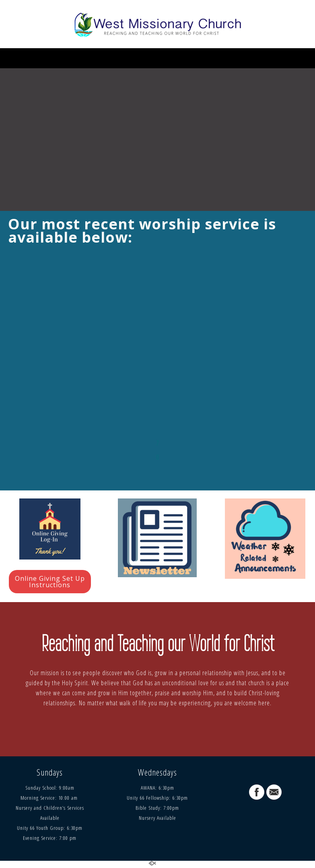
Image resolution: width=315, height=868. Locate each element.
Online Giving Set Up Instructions (50, 582)
